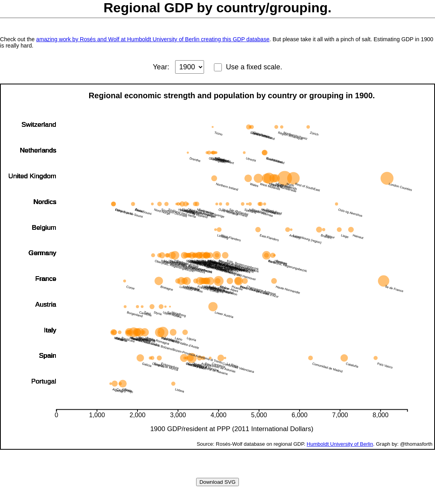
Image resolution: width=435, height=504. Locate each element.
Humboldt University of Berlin (340, 444)
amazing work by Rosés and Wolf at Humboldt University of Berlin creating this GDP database (153, 39)
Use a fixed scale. (254, 67)
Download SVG (217, 482)
